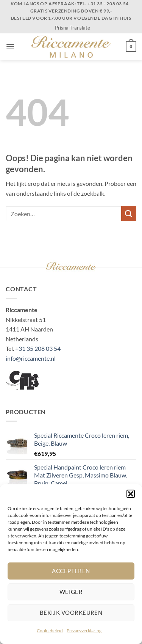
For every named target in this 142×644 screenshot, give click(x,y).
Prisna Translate (73, 28)
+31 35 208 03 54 (38, 348)
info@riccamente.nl (31, 358)
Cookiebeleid (50, 631)
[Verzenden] (129, 213)
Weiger (71, 592)
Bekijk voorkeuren (71, 613)
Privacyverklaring (84, 631)
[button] (131, 494)
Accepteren (71, 571)
